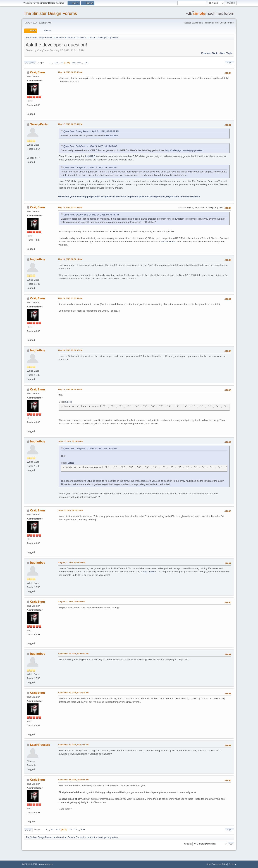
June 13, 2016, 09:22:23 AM (71, 510)
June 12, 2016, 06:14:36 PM (71, 441)
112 (61, 62)
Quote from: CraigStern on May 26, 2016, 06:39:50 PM (90, 449)
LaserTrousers (40, 745)
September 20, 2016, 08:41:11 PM (73, 745)
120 (86, 62)
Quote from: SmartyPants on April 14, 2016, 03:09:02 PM (91, 131)
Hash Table (149, 572)
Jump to (187, 844)
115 (79, 62)
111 (56, 62)
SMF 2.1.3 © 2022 (29, 864)
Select (68, 402)
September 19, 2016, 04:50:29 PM (73, 654)
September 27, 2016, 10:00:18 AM (73, 780)
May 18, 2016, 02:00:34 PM (70, 207)
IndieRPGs (91, 156)
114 (74, 62)
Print (230, 63)
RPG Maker (112, 135)
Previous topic (210, 53)
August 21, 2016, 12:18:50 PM (72, 563)
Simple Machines (46, 864)
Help (209, 864)
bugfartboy (38, 259)
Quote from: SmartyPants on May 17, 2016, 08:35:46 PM (91, 215)
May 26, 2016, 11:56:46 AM (70, 298)
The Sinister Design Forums (50, 13)
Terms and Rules (220, 864)
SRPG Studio (168, 242)
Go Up (28, 830)
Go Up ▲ (232, 864)
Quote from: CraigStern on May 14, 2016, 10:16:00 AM (90, 146)
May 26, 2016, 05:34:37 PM (70, 350)
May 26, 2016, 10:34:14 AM (70, 259)
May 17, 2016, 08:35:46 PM (70, 124)
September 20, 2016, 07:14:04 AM (73, 693)
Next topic (226, 53)
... (53, 62)
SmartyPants (39, 124)
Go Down (30, 63)
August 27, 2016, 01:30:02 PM (72, 602)
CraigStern (37, 72)
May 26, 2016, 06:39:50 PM (70, 389)
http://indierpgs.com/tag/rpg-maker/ (184, 150)
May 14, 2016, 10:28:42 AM (70, 72)
